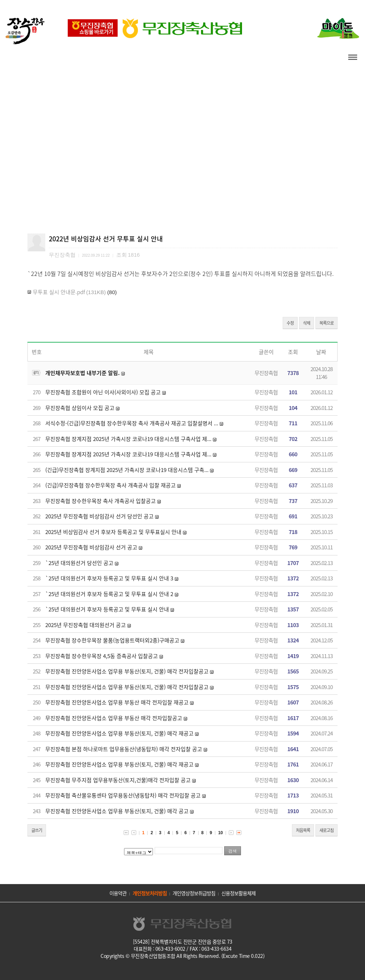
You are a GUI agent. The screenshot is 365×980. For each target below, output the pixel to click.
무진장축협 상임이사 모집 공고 (80, 408)
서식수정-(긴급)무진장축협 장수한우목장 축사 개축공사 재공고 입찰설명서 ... (132, 423)
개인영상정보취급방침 (194, 893)
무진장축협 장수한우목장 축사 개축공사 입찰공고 (101, 501)
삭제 (307, 323)
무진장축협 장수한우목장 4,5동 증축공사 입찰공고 (102, 656)
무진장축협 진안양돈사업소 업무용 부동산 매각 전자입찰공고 (114, 718)
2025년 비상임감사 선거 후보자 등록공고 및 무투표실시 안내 (113, 532)
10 (220, 833)
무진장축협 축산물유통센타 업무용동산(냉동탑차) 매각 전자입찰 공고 (123, 795)
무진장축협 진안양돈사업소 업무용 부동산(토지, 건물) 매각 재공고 (119, 733)
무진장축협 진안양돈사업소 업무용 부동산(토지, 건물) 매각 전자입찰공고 (127, 671)
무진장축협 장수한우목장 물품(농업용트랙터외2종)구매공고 (112, 640)
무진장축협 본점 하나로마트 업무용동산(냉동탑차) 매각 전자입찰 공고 (124, 749)
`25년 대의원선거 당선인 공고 (79, 563)
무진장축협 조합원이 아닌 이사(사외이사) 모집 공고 (103, 392)
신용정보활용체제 (238, 893)
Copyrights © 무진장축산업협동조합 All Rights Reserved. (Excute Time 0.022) (182, 956)
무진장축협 (266, 373)
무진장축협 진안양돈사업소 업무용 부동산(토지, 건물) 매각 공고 (117, 811)
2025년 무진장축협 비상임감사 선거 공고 (91, 547)
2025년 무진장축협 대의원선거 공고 (86, 625)
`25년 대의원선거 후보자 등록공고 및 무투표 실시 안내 (107, 609)
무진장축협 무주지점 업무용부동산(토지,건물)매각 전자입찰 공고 (118, 780)
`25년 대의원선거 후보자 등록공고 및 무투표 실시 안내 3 (109, 578)
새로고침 (327, 830)
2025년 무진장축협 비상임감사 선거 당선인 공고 (99, 516)
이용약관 (118, 893)
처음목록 (303, 830)
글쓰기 (37, 830)
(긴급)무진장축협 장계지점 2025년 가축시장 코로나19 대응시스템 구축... (127, 470)
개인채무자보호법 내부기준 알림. (83, 373)
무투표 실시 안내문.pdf (59, 292)
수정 (290, 323)
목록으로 (327, 323)
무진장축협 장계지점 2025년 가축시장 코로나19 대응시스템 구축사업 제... (128, 439)
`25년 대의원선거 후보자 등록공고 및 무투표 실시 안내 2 (109, 594)
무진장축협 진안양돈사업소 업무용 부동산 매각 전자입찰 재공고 (117, 702)
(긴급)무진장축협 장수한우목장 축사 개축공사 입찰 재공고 (110, 485)
